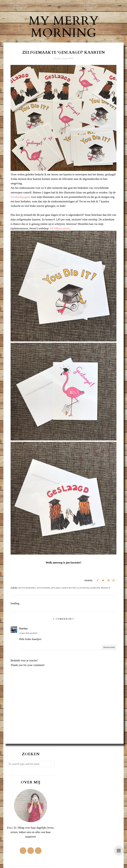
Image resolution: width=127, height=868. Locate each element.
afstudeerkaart (27, 588)
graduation (69, 588)
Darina (23, 628)
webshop (106, 588)
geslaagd (56, 588)
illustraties (83, 588)
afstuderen (43, 588)
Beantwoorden (109, 647)
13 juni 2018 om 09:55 (28, 633)
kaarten (95, 588)
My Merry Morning (64, 27)
